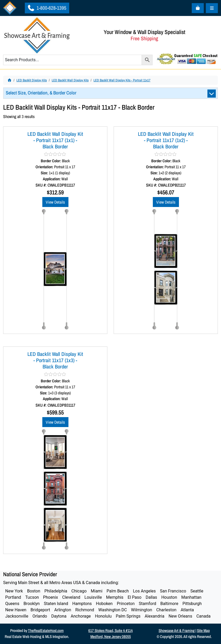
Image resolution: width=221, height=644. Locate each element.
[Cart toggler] (198, 8)
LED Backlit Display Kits (32, 80)
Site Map (203, 631)
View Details (55, 202)
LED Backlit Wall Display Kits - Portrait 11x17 (122, 80)
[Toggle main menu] (212, 8)
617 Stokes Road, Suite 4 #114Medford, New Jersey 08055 (110, 634)
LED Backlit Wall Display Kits (70, 80)
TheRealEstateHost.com (46, 631)
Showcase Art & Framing (177, 631)
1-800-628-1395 (47, 8)
